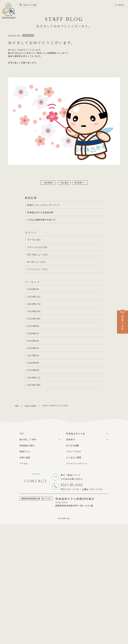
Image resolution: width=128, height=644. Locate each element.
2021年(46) (33, 326)
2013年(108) (34, 385)
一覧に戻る (64, 183)
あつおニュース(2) (36, 262)
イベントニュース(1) (37, 269)
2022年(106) (34, 319)
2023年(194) (34, 311)
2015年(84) (33, 370)
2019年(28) (33, 341)
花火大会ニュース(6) (37, 254)
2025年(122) (34, 297)
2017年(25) (33, 355)
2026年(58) (33, 289)
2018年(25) (33, 348)
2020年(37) (33, 333)
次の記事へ (79, 183)
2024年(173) (34, 304)
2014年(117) (34, 377)
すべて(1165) (34, 240)
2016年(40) (33, 363)
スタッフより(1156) (37, 247)
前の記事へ (49, 183)
